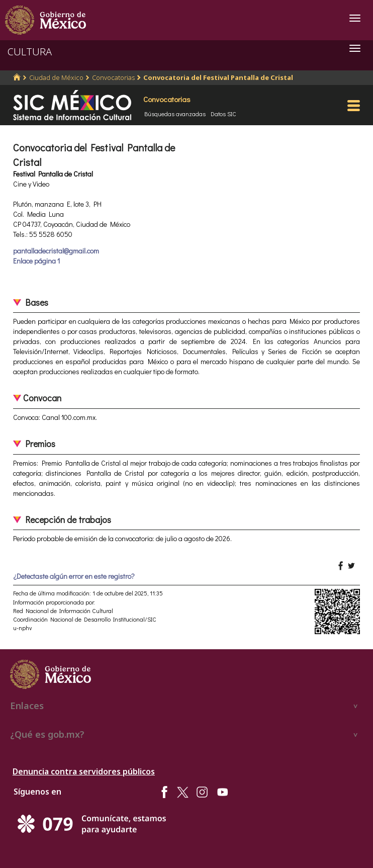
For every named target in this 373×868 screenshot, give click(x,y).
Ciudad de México (56, 77)
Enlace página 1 (36, 261)
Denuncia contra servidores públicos (84, 771)
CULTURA (30, 52)
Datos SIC (223, 114)
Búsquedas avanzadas (175, 114)
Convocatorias (113, 77)
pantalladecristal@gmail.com (56, 251)
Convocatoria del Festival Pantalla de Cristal (218, 77)
